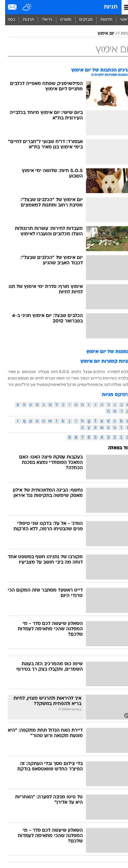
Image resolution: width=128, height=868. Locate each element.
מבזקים (81, 20)
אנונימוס (24, 372)
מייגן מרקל (70, 385)
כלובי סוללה (116, 385)
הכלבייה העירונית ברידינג (105, 378)
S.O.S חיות (55, 372)
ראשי (120, 20)
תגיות (105, 7)
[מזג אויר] (22, 7)
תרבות (23, 20)
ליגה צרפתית (95, 385)
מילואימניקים (50, 385)
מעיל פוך (32, 385)
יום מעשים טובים (16, 378)
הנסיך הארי (75, 378)
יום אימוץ (101, 34)
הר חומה (58, 378)
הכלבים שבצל (89, 372)
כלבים (71, 372)
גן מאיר (9, 372)
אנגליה (38, 372)
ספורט (61, 20)
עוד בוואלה (114, 448)
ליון (82, 385)
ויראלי (42, 20)
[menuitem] (101, 20)
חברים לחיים (40, 378)
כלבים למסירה (114, 372)
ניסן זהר (9, 385)
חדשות (101, 20)
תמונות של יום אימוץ (103, 352)
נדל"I (20, 385)
